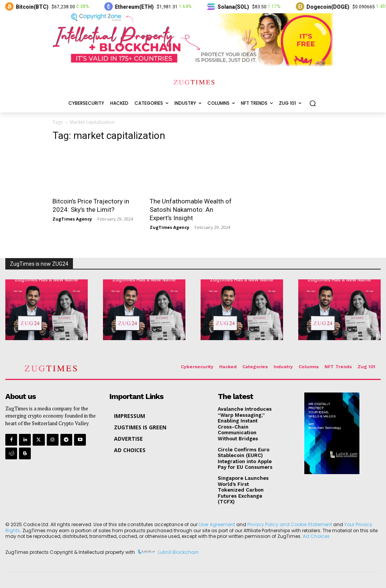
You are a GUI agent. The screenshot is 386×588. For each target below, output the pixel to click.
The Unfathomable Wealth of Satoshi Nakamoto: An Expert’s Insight (191, 210)
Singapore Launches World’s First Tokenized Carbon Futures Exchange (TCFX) (243, 490)
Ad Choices (316, 536)
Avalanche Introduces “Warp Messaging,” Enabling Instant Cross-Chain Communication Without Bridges (245, 424)
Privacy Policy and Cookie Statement (290, 524)
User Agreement (217, 524)
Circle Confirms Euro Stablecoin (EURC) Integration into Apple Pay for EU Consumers (245, 459)
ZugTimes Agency (72, 219)
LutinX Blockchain (178, 552)
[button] (312, 103)
